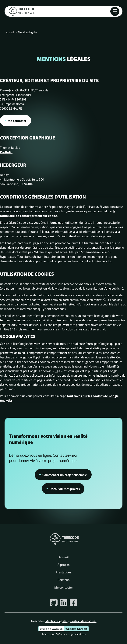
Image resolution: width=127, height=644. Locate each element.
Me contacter (64, 587)
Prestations (63, 572)
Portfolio (6, 152)
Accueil (10, 32)
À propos (63, 565)
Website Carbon (76, 629)
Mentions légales (56, 621)
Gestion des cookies (83, 621)
